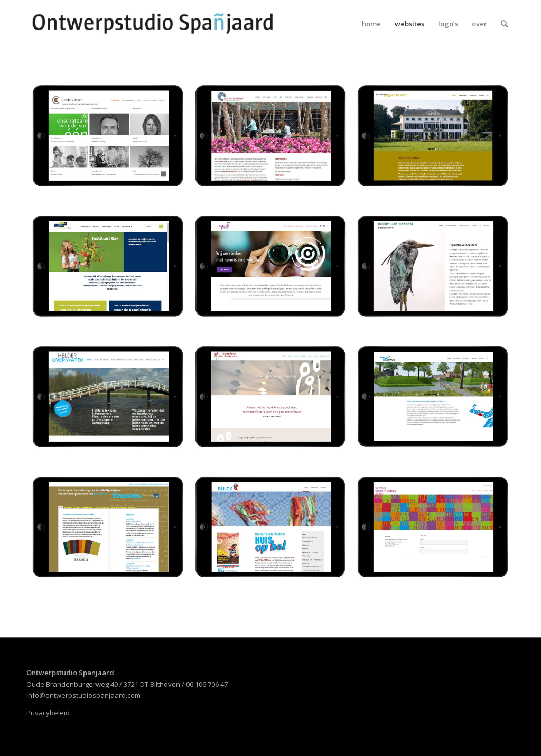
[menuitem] (371, 24)
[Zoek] (504, 24)
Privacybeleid (48, 713)
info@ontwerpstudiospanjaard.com (83, 695)
